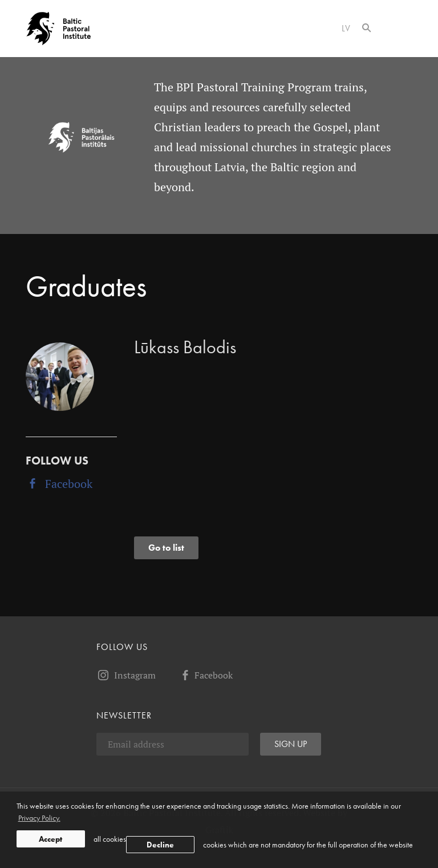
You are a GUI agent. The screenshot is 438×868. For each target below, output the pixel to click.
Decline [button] (160, 845)
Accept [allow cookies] (50, 839)
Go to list (166, 548)
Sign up (291, 744)
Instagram (126, 675)
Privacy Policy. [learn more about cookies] (39, 818)
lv (346, 28)
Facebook (59, 484)
